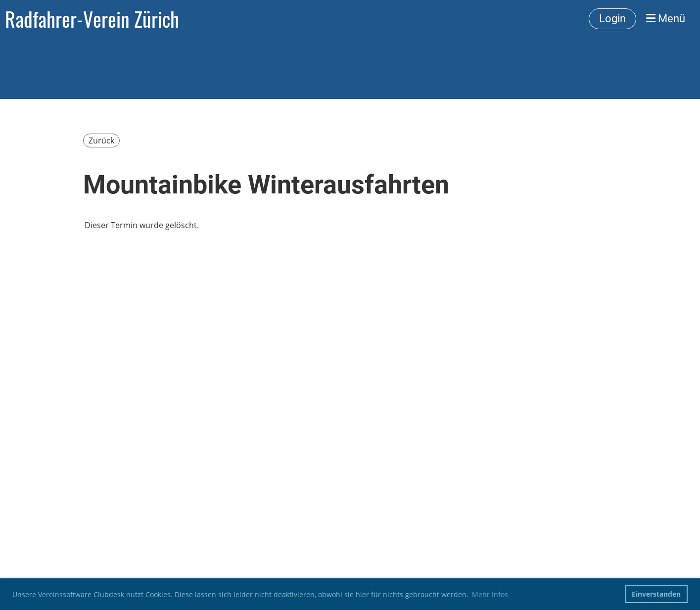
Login (612, 19)
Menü (666, 19)
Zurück (101, 141)
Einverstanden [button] (656, 594)
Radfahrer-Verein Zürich (92, 19)
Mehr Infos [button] (490, 594)
